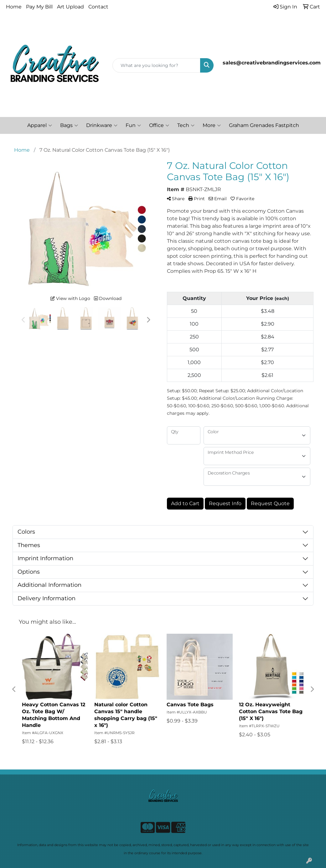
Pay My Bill (39, 7)
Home (14, 7)
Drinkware (102, 125)
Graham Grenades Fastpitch (264, 125)
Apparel (40, 125)
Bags (69, 125)
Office (159, 125)
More (212, 125)
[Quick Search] (156, 65)
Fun (133, 125)
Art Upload (70, 7)
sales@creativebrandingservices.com (272, 63)
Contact (98, 7)
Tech (186, 125)
